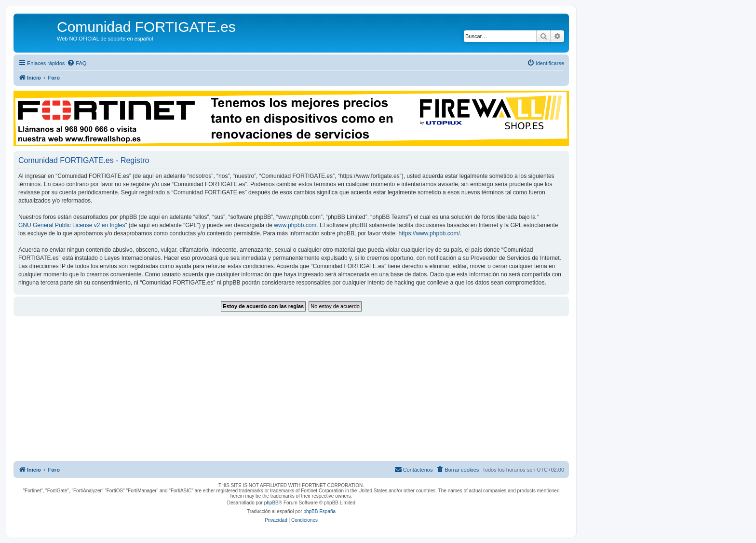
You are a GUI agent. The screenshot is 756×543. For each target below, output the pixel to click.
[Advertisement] (291, 389)
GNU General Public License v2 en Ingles (72, 225)
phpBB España (319, 511)
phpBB (271, 503)
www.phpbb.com (295, 225)
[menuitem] (77, 63)
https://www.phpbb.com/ (429, 233)
